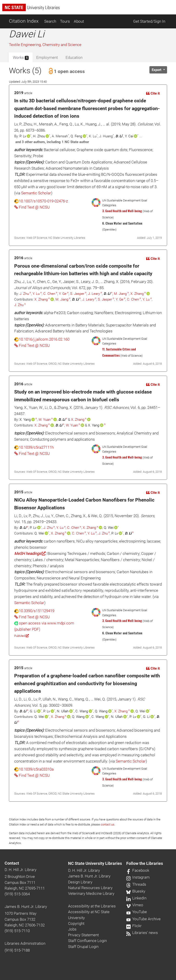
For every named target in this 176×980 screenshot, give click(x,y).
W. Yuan (45, 420)
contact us (107, 824)
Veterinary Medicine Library (91, 893)
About (79, 21)
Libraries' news (142, 933)
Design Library (80, 882)
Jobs (72, 929)
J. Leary (94, 294)
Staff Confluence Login (87, 941)
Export (157, 70)
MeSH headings (30, 554)
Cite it (153, 93)
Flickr (134, 926)
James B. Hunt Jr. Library (26, 907)
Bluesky (136, 891)
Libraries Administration (25, 943)
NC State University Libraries (95, 863)
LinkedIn (136, 898)
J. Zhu (24, 294)
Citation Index (24, 21)
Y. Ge (63, 294)
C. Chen (49, 294)
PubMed (21, 636)
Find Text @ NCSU (32, 207)
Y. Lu (36, 294)
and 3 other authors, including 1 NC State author (52, 142)
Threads (136, 884)
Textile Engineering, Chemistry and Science (45, 45)
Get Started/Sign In (149, 21)
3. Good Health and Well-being (122, 211)
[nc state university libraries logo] (89, 10)
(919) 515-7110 (17, 931)
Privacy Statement (83, 935)
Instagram (138, 877)
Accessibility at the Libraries (92, 906)
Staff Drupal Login (83, 947)
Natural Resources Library (90, 888)
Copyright (76, 923)
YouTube (137, 912)
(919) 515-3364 (17, 894)
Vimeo (135, 905)
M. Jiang (120, 294)
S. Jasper (77, 294)
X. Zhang (137, 294)
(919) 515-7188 (17, 950)
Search (50, 21)
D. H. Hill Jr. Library (21, 870)
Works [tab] (21, 58)
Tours (65, 21)
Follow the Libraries (145, 863)
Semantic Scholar (36, 193)
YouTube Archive (143, 919)
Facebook (138, 870)
